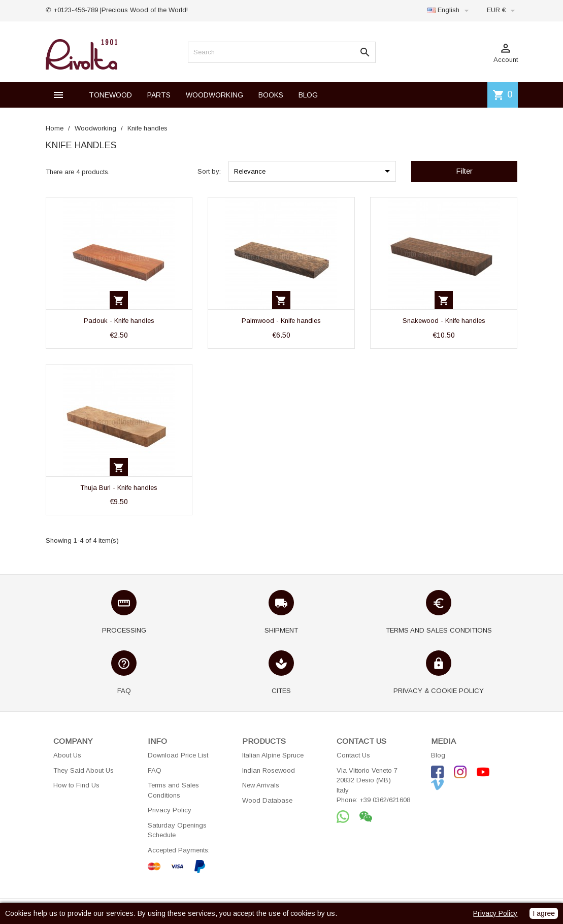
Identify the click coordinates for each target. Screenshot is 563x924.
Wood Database (267, 800)
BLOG (308, 95)
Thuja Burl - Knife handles (119, 488)
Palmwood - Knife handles (281, 321)
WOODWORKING (214, 95)
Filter (464, 171)
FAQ (155, 770)
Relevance (314, 171)
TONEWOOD (110, 95)
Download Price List (178, 755)
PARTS (159, 95)
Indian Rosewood (269, 770)
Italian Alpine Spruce (273, 755)
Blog (438, 755)
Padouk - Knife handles (119, 321)
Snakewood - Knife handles (444, 321)
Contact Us (353, 755)
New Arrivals (261, 785)
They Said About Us (84, 770)
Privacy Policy (170, 810)
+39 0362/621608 (385, 800)
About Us (67, 755)
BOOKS (271, 95)
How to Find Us (76, 785)
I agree (544, 913)
